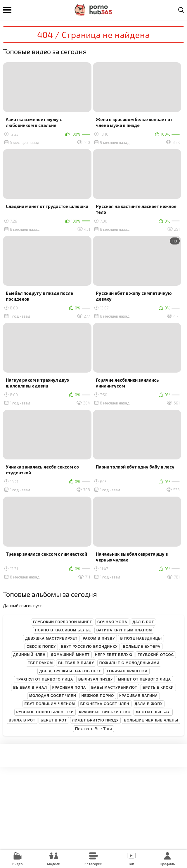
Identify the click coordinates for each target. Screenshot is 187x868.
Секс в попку (41, 647)
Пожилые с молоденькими (129, 663)
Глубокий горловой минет (63, 622)
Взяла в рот (22, 720)
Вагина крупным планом (124, 630)
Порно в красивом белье (63, 630)
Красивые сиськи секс (105, 712)
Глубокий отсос (156, 655)
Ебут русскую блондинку (89, 647)
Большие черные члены (151, 720)
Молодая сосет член (53, 696)
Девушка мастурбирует (51, 638)
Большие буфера (142, 647)
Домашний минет (70, 655)
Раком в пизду (99, 638)
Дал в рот (143, 622)
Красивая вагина (138, 696)
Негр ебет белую (114, 655)
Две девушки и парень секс (71, 671)
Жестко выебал (153, 712)
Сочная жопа (112, 622)
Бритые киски (158, 688)
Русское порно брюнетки (45, 712)
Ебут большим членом (50, 704)
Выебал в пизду (76, 663)
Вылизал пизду (96, 679)
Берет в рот (54, 720)
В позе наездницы (141, 638)
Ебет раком (40, 663)
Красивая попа (69, 688)
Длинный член (29, 655)
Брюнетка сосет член (105, 704)
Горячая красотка (127, 671)
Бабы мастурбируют (114, 688)
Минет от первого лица (144, 679)
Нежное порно (98, 696)
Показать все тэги (94, 729)
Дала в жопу (149, 704)
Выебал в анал (30, 688)
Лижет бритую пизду (95, 720)
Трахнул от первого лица (45, 679)
